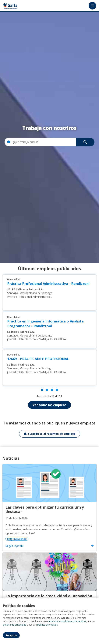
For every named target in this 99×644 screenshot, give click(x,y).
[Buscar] (85, 142)
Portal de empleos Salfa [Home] (11, 6)
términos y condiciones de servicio (67, 621)
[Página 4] (57, 390)
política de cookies (47, 625)
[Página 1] (42, 390)
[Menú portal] (92, 6)
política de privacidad (15, 625)
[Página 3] (52, 390)
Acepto (11, 635)
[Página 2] (47, 390)
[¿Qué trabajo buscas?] (52, 142)
